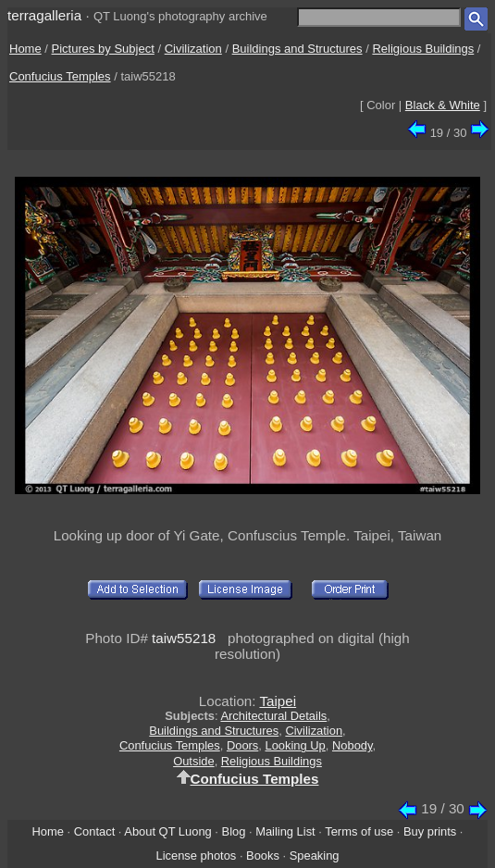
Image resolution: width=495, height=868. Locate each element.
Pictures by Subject (103, 49)
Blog (234, 831)
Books (263, 856)
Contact (94, 831)
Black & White (443, 105)
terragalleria (44, 15)
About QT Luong (167, 831)
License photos (196, 856)
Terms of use (359, 831)
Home (25, 49)
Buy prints (430, 831)
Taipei (278, 701)
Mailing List (285, 831)
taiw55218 (184, 638)
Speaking (315, 856)
